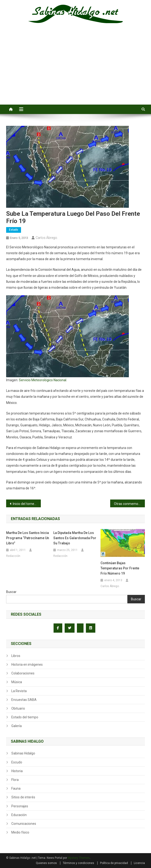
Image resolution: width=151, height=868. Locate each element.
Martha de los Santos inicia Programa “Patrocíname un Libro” (28, 538)
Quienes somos (46, 863)
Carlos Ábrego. (47, 238)
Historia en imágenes (27, 665)
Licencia (139, 863)
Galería (17, 726)
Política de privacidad (114, 863)
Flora (15, 780)
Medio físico (20, 832)
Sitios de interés (23, 797)
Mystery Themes (79, 858)
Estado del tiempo (25, 717)
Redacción (13, 556)
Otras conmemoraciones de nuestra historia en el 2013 (129, 504)
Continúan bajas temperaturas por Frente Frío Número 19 (120, 568)
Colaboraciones (23, 673)
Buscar (11, 592)
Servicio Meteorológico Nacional (43, 380)
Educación (19, 815)
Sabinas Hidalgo (23, 753)
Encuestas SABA (24, 700)
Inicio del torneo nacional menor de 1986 (27, 504)
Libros (16, 656)
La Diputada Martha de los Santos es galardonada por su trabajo (75, 538)
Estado (14, 230)
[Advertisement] (75, 69)
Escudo (17, 762)
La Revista (19, 691)
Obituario (18, 708)
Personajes (20, 806)
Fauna (16, 788)
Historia (17, 771)
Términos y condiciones (78, 863)
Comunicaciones (24, 824)
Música (17, 682)
